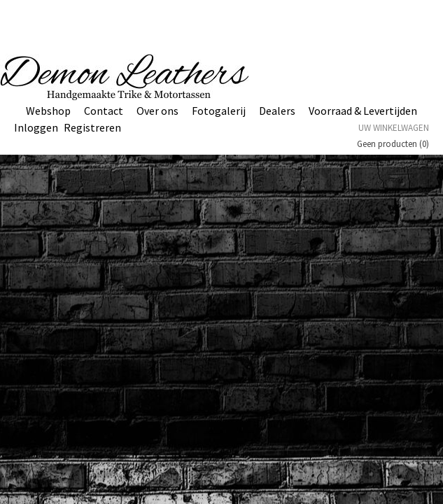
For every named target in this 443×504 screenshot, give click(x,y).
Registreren (92, 127)
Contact (104, 111)
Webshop (48, 111)
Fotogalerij (219, 111)
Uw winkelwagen (394, 128)
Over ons (157, 111)
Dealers (277, 111)
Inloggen (36, 127)
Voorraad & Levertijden (363, 111)
